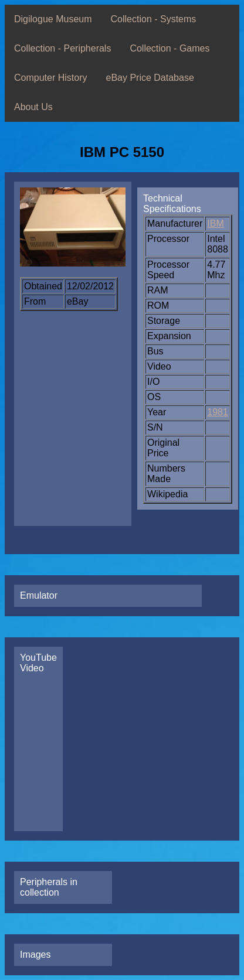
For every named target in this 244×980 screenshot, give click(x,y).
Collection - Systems (154, 19)
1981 (218, 412)
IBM (215, 223)
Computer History (50, 78)
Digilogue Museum (53, 19)
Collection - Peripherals (62, 48)
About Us (33, 107)
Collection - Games (170, 48)
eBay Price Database (150, 78)
